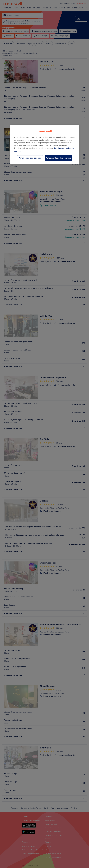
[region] (45, 144)
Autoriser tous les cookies (58, 158)
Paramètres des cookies (30, 158)
